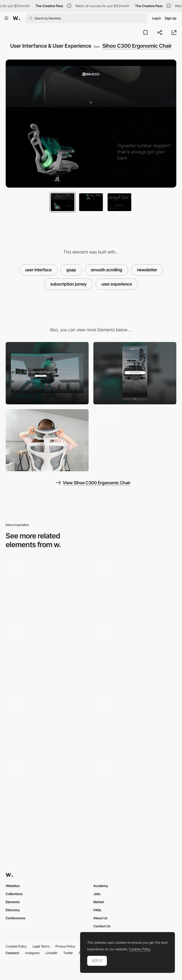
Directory (13, 910)
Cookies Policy (16, 946)
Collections (14, 894)
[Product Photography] (47, 440)
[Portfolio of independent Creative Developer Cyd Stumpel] (47, 656)
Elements (13, 902)
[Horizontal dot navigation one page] (47, 724)
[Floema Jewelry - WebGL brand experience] (135, 724)
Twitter (68, 953)
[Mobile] (135, 373)
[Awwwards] (16, 18)
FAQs (97, 910)
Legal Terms (41, 946)
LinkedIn (52, 953)
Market (99, 902)
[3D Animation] (135, 440)
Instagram (33, 953)
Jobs (97, 894)
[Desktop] (47, 373)
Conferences (16, 918)
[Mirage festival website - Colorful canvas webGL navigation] (47, 588)
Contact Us (102, 926)
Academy (101, 886)
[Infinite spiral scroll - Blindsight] (135, 654)
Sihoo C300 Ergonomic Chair (137, 46)
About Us (100, 918)
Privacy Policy (65, 946)
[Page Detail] (47, 792)
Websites (13, 886)
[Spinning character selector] (135, 790)
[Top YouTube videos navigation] (135, 588)
